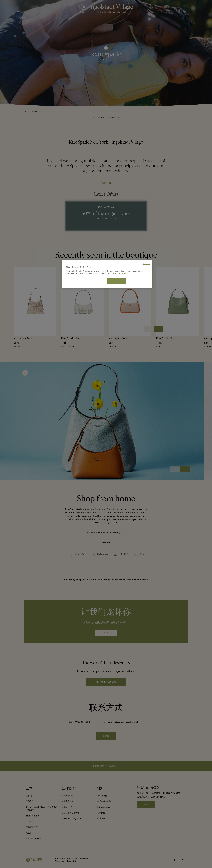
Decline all (146, 264)
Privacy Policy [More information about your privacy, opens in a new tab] (123, 274)
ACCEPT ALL (116, 281)
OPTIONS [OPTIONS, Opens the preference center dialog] (96, 281)
